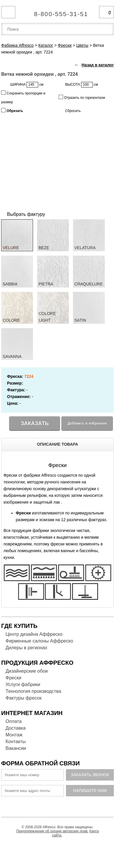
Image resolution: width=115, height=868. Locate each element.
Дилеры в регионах (26, 648)
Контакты (16, 742)
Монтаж (14, 735)
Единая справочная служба (58, 12)
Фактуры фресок (23, 698)
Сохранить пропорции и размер (23, 97)
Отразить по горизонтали (82, 97)
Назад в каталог (98, 65)
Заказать (35, 423)
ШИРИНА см (27, 85)
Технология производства (33, 691)
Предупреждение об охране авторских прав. (52, 831)
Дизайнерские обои (27, 671)
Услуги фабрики (23, 684)
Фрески (13, 678)
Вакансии (16, 748)
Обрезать (12, 110)
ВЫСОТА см (81, 85)
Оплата (14, 721)
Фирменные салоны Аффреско (39, 641)
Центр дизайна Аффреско (34, 634)
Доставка (16, 728)
